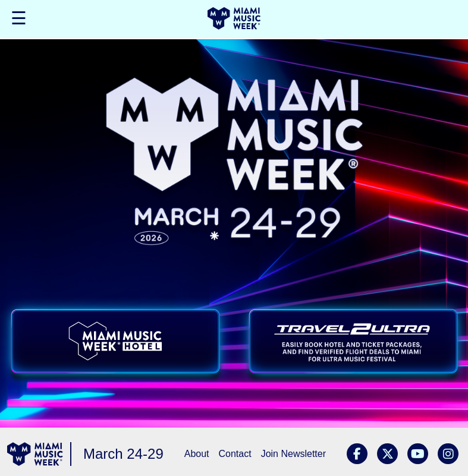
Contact (235, 454)
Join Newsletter (293, 454)
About (197, 454)
